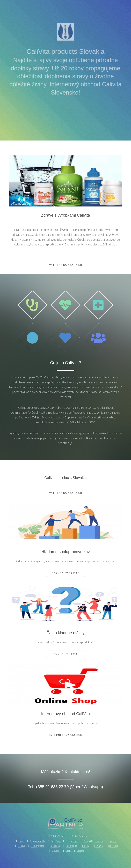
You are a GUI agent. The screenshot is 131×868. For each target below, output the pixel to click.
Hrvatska (113, 841)
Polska (85, 846)
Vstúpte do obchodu (66, 265)
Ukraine (81, 851)
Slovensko (113, 846)
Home (22, 841)
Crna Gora (56, 841)
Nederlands (71, 846)
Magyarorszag (38, 846)
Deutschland (72, 841)
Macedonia (55, 846)
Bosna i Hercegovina (93, 841)
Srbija (69, 851)
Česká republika (38, 841)
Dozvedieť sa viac (66, 573)
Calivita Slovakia (58, 836)
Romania (98, 846)
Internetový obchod (66, 735)
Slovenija (56, 851)
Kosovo (22, 846)
